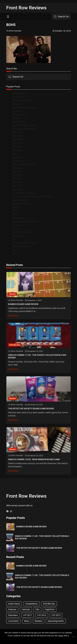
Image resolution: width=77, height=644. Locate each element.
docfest (16, 118)
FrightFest (18, 161)
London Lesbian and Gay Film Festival (32, 197)
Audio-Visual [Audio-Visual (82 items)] (14, 604)
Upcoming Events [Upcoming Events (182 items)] (56, 621)
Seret (15, 229)
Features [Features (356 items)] (12, 609)
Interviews (18, 168)
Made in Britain (20, 200)
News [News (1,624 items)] (27, 621)
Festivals (17, 150)
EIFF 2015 (18, 143)
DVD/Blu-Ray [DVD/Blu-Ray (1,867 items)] (49, 604)
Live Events (18, 189)
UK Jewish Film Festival (25, 243)
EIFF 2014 (18, 140)
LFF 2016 (17, 186)
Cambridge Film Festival (25, 108)
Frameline (18, 157)
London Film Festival (23, 193)
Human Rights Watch (23, 165)
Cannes (16, 111)
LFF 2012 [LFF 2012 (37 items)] (42, 615)
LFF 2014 (17, 182)
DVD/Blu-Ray (19, 122)
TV (14, 239)
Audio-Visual (19, 93)
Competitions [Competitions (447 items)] (31, 604)
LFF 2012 (17, 175)
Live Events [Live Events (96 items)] (13, 621)
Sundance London (22, 232)
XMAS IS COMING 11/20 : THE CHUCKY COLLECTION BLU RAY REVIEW (37, 356)
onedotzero (18, 218)
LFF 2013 (17, 179)
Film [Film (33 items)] (37, 609)
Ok (38, 639)
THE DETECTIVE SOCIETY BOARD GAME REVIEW (31, 409)
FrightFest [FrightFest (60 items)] (50, 609)
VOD (14, 253)
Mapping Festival (21, 204)
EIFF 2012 (18, 132)
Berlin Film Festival (22, 100)
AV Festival (18, 97)
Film (14, 154)
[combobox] (61, 17)
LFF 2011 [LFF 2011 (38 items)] (28, 615)
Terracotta (18, 236)
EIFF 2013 (18, 136)
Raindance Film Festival (25, 221)
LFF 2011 (17, 172)
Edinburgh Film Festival (25, 129)
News (15, 211)
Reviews (17, 225)
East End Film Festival (24, 125)
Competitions (19, 115)
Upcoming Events (21, 246)
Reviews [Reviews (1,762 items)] (38, 621)
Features (17, 147)
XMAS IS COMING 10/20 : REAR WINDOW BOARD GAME (34, 459)
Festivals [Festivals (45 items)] (26, 609)
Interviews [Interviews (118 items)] (13, 615)
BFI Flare (17, 104)
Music (15, 207)
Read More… (14, 316)
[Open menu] (8, 17)
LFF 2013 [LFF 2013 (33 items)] (56, 615)
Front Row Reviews (26, 8)
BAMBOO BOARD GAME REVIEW (23, 304)
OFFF (15, 214)
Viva (14, 250)
